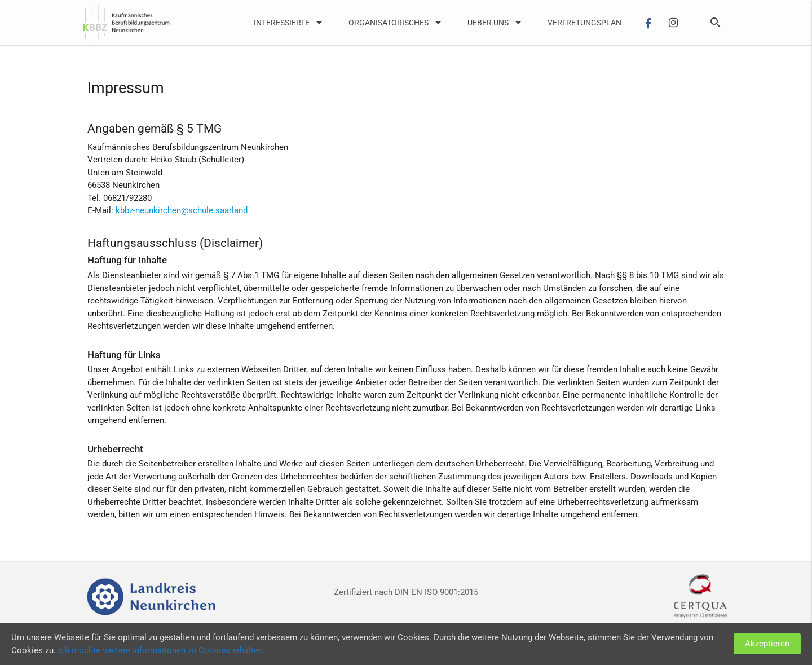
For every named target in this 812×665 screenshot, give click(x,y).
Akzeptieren (767, 644)
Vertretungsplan (584, 23)
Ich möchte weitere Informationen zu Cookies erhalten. (162, 650)
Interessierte (290, 23)
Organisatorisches (397, 23)
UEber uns (496, 23)
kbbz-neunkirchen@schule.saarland (182, 210)
